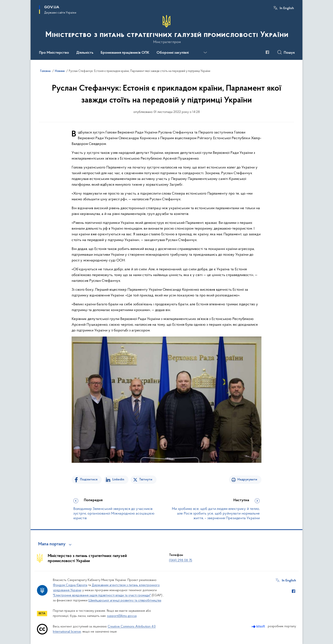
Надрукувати (247, 480)
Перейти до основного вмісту (3, 3)
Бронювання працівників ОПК (125, 53)
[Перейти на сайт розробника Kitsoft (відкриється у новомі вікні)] (259, 626)
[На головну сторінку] (166, 29)
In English (287, 8)
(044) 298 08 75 (181, 560)
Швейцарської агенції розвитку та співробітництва (125, 601)
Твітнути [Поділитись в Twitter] (146, 480)
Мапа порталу (52, 544)
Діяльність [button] (85, 53)
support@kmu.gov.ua (122, 616)
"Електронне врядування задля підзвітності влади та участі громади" (102, 595)
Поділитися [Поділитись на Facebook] (89, 480)
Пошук (289, 53)
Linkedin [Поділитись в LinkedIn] (118, 480)
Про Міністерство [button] (54, 53)
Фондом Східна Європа (70, 585)
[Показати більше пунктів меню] (205, 53)
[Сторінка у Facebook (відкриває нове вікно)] (267, 52)
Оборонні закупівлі (173, 53)
